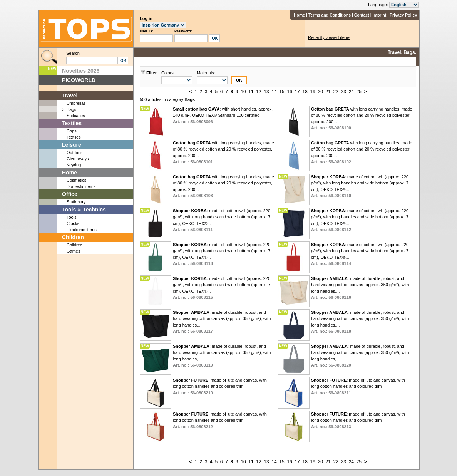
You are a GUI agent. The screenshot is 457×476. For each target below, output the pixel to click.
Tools (72, 217)
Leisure (72, 145)
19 (312, 92)
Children (73, 237)
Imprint (380, 15)
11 (251, 92)
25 (359, 92)
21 (328, 92)
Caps (72, 131)
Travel (70, 96)
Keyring (74, 165)
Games (73, 251)
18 (305, 92)
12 (259, 92)
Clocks (73, 223)
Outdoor (74, 153)
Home (299, 15)
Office (70, 194)
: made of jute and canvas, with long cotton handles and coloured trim (220, 386)
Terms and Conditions (330, 15)
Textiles (72, 123)
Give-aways (78, 159)
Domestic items (81, 186)
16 (289, 92)
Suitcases (76, 116)
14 (274, 92)
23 (344, 92)
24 (351, 92)
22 (336, 92)
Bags (71, 109)
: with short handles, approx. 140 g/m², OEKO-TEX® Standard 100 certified (223, 115)
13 (266, 92)
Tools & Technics (84, 210)
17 (297, 92)
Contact (362, 15)
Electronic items (82, 230)
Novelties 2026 (81, 71)
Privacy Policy (403, 15)
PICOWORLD (79, 80)
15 (282, 92)
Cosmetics (76, 180)
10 (243, 92)
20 (321, 92)
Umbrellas (76, 103)
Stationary (76, 202)
